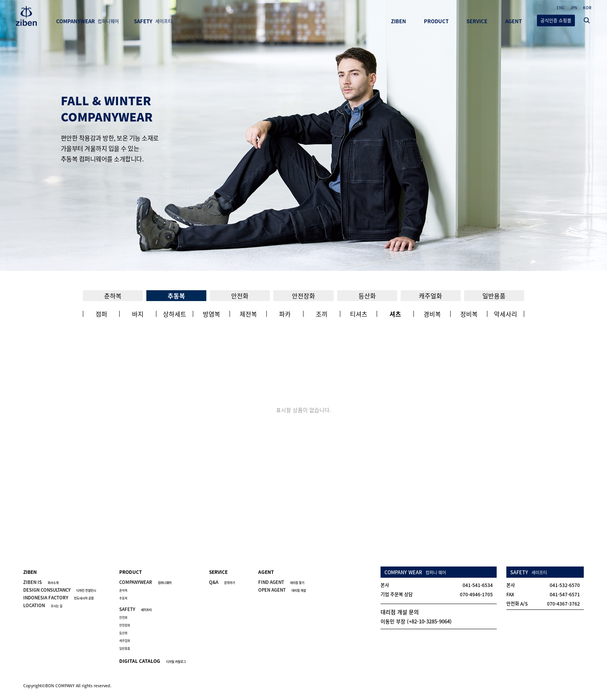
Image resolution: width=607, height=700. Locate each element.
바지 (138, 314)
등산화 (367, 296)
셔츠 (395, 314)
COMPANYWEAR (87, 21)
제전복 (248, 314)
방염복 (212, 314)
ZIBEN (399, 21)
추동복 (176, 296)
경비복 (432, 314)
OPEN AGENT (282, 590)
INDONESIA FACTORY (58, 598)
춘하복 (113, 296)
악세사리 (506, 314)
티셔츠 (359, 314)
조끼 (322, 314)
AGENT (514, 21)
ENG (561, 8)
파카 (285, 314)
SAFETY (153, 21)
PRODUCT (436, 21)
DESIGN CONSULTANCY (60, 590)
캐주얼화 (430, 296)
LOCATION (43, 605)
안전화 (240, 296)
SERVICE (477, 21)
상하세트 (175, 314)
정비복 (469, 314)
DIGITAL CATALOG (153, 661)
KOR (587, 8)
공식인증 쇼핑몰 (556, 21)
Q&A (222, 582)
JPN (574, 8)
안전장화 (303, 296)
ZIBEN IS (41, 582)
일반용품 (494, 296)
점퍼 (101, 314)
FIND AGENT (281, 582)
